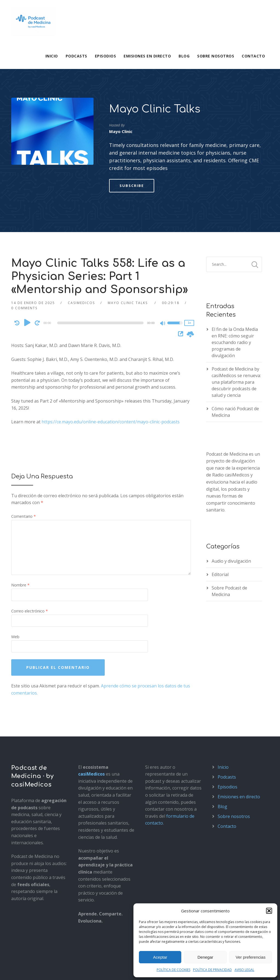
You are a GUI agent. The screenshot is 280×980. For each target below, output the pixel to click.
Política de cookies (90, 969)
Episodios (106, 56)
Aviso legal (21, 969)
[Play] (28, 254)
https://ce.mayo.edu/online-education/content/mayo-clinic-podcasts (111, 353)
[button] (269, 911)
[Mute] (163, 255)
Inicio (52, 56)
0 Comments (24, 239)
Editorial (220, 505)
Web (15, 568)
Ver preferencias (251, 957)
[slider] (100, 254)
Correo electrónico (30, 542)
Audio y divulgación (231, 492)
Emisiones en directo (147, 56)
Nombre (20, 516)
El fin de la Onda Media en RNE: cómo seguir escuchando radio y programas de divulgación (235, 273)
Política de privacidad (52, 969)
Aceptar (160, 957)
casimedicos (81, 234)
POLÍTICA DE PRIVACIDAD (212, 970)
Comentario (24, 447)
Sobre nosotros (216, 56)
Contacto (253, 56)
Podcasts (76, 56)
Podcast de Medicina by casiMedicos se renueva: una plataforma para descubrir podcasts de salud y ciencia (236, 313)
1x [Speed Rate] (189, 254)
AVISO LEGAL (244, 970)
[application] (101, 254)
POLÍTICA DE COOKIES (173, 970)
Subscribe (132, 117)
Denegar (205, 957)
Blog (184, 56)
